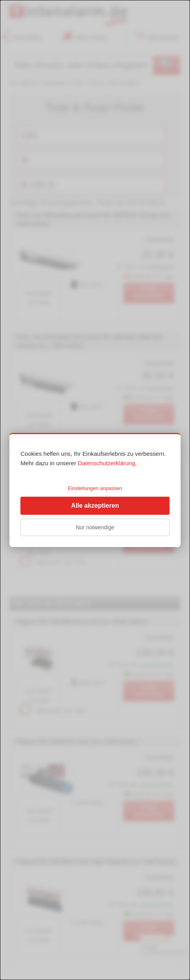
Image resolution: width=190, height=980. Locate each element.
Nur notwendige (95, 527)
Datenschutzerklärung (106, 463)
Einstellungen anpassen (95, 488)
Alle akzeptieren (95, 506)
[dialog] (95, 490)
